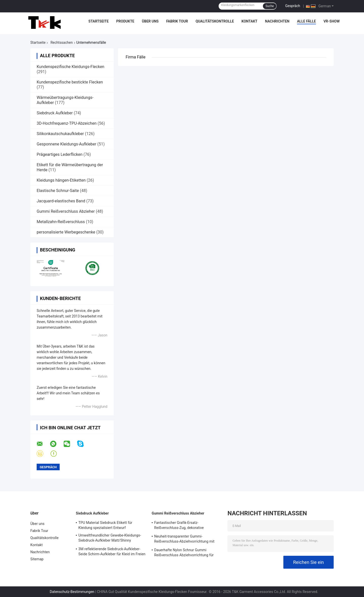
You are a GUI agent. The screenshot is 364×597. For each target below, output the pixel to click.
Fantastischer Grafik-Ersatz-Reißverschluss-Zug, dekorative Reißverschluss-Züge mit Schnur (180, 526)
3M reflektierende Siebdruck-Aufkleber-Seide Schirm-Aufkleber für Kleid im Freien (112, 551)
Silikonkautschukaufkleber (60, 134)
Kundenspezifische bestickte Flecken (70, 82)
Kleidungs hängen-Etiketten (61, 180)
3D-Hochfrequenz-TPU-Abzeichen (67, 123)
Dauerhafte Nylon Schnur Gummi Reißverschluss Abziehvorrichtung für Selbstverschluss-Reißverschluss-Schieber (188, 553)
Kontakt (249, 21)
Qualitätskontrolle (215, 21)
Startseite (99, 21)
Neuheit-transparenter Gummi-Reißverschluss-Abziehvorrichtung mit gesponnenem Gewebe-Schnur (184, 540)
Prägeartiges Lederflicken (60, 154)
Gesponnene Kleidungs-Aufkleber (66, 144)
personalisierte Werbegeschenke (66, 232)
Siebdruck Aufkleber (55, 113)
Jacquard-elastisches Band (61, 201)
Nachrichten (277, 21)
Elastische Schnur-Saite (58, 191)
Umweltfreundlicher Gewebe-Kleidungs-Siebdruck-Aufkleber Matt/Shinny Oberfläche (110, 539)
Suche (270, 6)
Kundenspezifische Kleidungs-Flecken (71, 67)
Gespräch (293, 6)
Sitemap (37, 559)
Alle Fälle (306, 21)
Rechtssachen (62, 42)
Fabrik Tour (177, 21)
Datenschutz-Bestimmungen (72, 592)
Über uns (150, 21)
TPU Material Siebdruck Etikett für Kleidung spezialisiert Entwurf (105, 525)
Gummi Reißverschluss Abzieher (66, 211)
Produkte (125, 21)
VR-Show (332, 21)
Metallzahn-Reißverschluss (61, 222)
